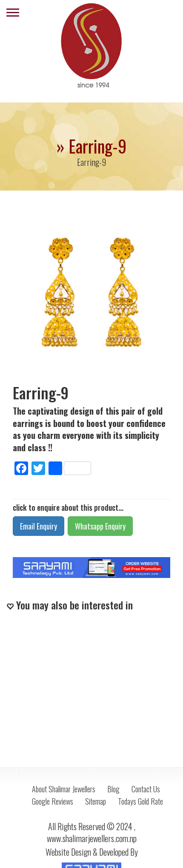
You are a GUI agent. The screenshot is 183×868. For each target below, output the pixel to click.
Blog (113, 789)
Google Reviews (53, 801)
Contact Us (146, 789)
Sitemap (96, 801)
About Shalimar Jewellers (64, 789)
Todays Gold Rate (140, 801)
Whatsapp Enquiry (100, 526)
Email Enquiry (39, 526)
